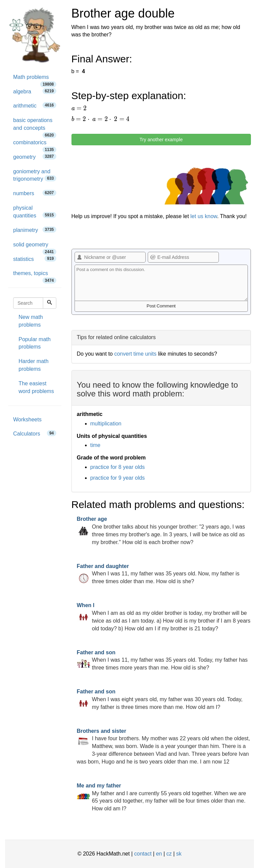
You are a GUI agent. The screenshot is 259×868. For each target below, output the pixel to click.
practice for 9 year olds (118, 478)
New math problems (31, 321)
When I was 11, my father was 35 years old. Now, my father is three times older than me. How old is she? (158, 574)
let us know (204, 216)
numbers (35, 193)
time (95, 445)
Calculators (35, 433)
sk (179, 854)
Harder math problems (34, 365)
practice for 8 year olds (118, 467)
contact (143, 854)
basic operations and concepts (35, 126)
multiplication (106, 424)
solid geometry (35, 247)
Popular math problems (35, 343)
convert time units (135, 354)
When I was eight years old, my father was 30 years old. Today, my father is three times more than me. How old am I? (160, 699)
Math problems (35, 79)
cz (169, 854)
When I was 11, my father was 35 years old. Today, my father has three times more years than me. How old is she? (162, 660)
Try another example (161, 140)
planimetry (35, 230)
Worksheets (27, 420)
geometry (35, 157)
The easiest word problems (36, 387)
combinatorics (35, 145)
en (159, 854)
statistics (35, 259)
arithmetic (35, 105)
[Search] (50, 303)
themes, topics (35, 276)
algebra (35, 91)
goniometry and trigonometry (35, 175)
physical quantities (35, 212)
